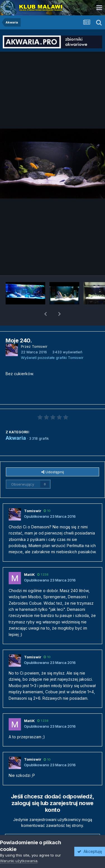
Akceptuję (90, 851)
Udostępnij (53, 457)
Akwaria (16, 423)
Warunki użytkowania (19, 861)
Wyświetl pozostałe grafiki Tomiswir (52, 343)
